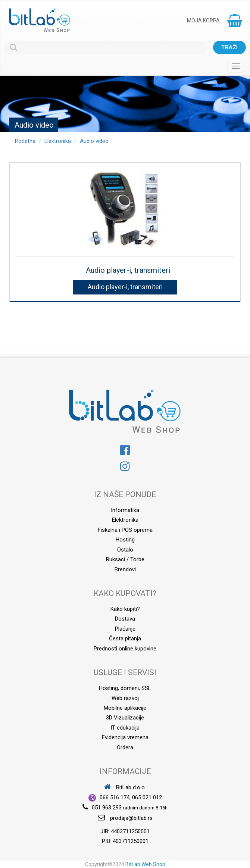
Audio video (94, 141)
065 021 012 (147, 797)
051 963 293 (107, 808)
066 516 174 (115, 797)
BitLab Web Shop (145, 864)
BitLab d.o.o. (125, 787)
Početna (25, 141)
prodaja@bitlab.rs (131, 818)
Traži (229, 47)
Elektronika (58, 141)
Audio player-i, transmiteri (128, 270)
